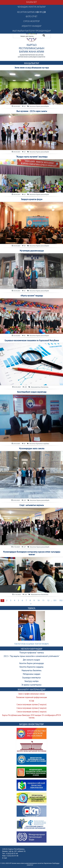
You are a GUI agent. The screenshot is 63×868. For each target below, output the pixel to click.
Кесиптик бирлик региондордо (32, 663)
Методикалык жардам (32, 674)
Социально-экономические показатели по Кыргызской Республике (32, 341)
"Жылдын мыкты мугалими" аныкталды (32, 157)
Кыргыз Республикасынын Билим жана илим (32, 48)
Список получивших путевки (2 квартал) (31, 708)
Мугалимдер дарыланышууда (32, 251)
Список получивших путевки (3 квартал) (31, 705)
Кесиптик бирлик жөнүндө (31, 12)
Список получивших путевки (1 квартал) (31, 712)
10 (38, 601)
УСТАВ (32, 701)
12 (48, 601)
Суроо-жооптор (31, 21)
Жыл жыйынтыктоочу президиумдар (32, 31)
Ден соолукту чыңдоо (31, 660)
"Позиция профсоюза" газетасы (31, 653)
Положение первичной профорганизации (31, 698)
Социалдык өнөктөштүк (31, 678)
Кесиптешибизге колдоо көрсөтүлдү (32, 392)
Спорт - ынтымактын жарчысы (32, 505)
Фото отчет (31, 17)
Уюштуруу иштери (31, 681)
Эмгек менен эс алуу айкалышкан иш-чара (32, 68)
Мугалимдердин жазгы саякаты (32, 449)
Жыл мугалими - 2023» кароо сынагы (32, 111)
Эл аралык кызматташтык (31, 685)
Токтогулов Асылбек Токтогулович (31, 644)
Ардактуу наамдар (31, 26)
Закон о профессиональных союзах (31, 694)
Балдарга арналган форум (32, 200)
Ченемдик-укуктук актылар (31, 7)
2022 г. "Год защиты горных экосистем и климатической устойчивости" (31, 656)
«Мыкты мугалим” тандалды (32, 296)
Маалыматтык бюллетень (32, 671)
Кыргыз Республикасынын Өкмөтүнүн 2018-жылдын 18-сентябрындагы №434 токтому (32, 717)
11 (43, 601)
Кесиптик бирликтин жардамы (31, 667)
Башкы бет (32, 2)
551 (55, 601)
